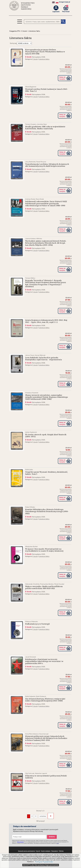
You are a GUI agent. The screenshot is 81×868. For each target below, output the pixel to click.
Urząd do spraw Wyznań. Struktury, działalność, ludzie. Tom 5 (46, 473)
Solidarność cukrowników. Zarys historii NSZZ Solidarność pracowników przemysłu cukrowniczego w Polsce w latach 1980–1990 (46, 204)
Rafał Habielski (30, 696)
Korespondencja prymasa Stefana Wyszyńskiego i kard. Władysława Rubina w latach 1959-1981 (45, 52)
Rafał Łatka (29, 470)
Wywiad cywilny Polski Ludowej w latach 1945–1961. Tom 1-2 (47, 90)
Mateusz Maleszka (31, 622)
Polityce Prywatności (44, 862)
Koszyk (38, 851)
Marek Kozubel (59, 584)
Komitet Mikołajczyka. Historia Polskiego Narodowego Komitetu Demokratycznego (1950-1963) (47, 511)
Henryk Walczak (40, 355)
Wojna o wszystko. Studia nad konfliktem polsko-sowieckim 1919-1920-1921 (44, 587)
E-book (35, 59)
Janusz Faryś (30, 355)
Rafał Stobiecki (41, 696)
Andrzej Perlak (30, 199)
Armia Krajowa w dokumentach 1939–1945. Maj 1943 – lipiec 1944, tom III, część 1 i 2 (46, 321)
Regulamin (55, 851)
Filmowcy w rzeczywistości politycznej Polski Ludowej (46, 777)
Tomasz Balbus (30, 278)
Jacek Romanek (31, 657)
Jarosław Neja (42, 124)
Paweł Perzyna (41, 162)
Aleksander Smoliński (32, 584)
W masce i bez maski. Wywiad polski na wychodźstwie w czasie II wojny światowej (44, 550)
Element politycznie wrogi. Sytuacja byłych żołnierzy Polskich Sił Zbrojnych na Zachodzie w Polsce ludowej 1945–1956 (46, 738)
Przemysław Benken (47, 584)
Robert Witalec (30, 507)
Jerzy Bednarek (30, 162)
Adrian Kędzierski (31, 432)
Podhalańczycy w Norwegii (37, 624)
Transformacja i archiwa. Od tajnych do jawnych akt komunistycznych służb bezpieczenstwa (47, 165)
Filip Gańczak (30, 773)
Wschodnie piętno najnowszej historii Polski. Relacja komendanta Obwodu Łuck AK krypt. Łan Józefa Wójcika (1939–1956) (46, 243)
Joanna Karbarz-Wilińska (34, 239)
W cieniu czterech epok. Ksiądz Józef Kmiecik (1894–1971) (46, 436)
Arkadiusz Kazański (32, 393)
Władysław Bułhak (31, 547)
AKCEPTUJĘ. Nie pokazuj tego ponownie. (41, 865)
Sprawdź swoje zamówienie (26, 851)
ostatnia (43, 816)
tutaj (58, 843)
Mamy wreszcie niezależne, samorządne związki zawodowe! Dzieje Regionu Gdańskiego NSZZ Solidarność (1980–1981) (47, 397)
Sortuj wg (13, 43)
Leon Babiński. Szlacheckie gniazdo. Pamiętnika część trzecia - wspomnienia (44, 359)
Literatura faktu (44, 59)
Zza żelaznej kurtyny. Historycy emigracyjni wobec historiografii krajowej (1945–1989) (45, 700)
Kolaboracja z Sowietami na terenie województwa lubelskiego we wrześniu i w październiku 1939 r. (44, 661)
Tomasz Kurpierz (31, 124)
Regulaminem (20, 842)
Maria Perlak (40, 199)
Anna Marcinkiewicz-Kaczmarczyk (37, 734)
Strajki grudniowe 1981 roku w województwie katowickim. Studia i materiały (45, 128)
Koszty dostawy (46, 851)
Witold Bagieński (31, 87)
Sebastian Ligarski (41, 773)
